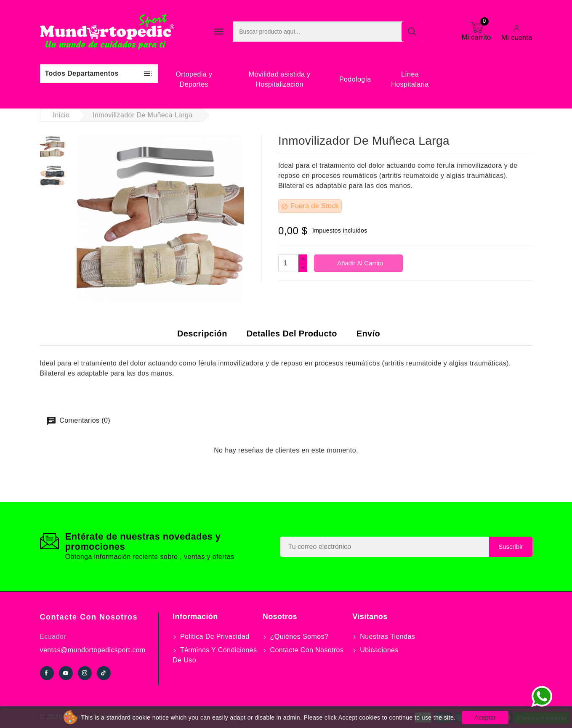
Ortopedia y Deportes (194, 79)
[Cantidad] (288, 263)
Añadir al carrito (360, 263)
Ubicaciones (378, 650)
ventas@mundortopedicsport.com (93, 650)
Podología (355, 79)
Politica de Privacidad (214, 637)
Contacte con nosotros (89, 617)
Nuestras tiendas (386, 637)
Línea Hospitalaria (410, 79)
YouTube (66, 673)
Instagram (85, 673)
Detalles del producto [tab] (292, 334)
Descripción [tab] (202, 334)
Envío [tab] (368, 334)
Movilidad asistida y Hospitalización (280, 79)
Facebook (47, 673)
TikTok (104, 673)
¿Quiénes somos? (298, 637)
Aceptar (485, 717)
